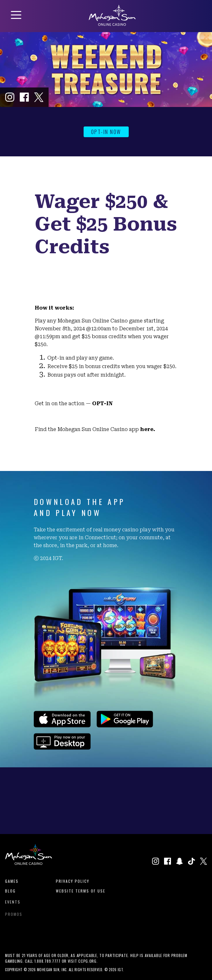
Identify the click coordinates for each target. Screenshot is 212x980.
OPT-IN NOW (106, 132)
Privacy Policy (73, 881)
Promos (14, 917)
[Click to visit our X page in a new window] (39, 97)
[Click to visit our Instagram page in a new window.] (10, 97)
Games (12, 881)
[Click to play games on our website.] (62, 748)
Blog (10, 892)
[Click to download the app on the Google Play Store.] (125, 725)
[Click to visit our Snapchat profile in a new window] (180, 862)
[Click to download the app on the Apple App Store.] (62, 725)
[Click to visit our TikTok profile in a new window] (191, 862)
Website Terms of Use (81, 892)
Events (13, 904)
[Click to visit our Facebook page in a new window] (24, 97)
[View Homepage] (112, 24)
